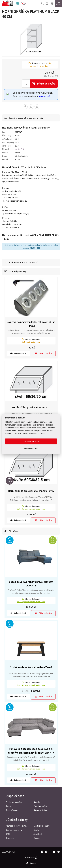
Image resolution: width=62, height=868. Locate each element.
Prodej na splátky (41, 806)
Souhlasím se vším (31, 441)
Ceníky (36, 830)
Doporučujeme (12, 810)
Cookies (37, 838)
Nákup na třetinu (40, 810)
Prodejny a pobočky (14, 802)
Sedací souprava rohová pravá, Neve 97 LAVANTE (31, 584)
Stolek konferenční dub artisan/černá (31, 667)
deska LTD (19, 149)
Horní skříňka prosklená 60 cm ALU (31, 407)
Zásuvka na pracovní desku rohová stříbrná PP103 (31, 324)
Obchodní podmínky (14, 830)
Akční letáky (38, 834)
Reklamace (10, 838)
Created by (31, 858)
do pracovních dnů (31, 509)
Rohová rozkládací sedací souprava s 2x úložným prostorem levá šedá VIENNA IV (31, 751)
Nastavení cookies (31, 448)
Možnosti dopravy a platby (16, 826)
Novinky (37, 802)
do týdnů (31, 342)
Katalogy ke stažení (41, 826)
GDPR (8, 834)
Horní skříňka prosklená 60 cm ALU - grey (31, 491)
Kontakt (9, 806)
